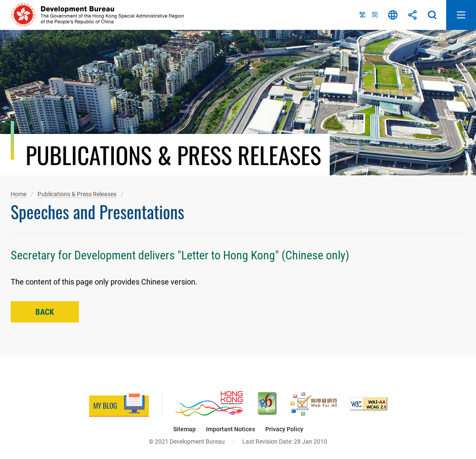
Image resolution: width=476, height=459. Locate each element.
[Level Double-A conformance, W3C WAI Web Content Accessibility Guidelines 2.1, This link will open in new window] (369, 404)
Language (393, 15)
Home (19, 194)
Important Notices (231, 429)
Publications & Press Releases (77, 194)
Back (45, 312)
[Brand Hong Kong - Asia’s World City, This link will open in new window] (209, 404)
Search (432, 15)
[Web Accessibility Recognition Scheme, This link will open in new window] (314, 404)
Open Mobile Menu (461, 15)
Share (412, 15)
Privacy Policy (284, 429)
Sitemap (184, 429)
